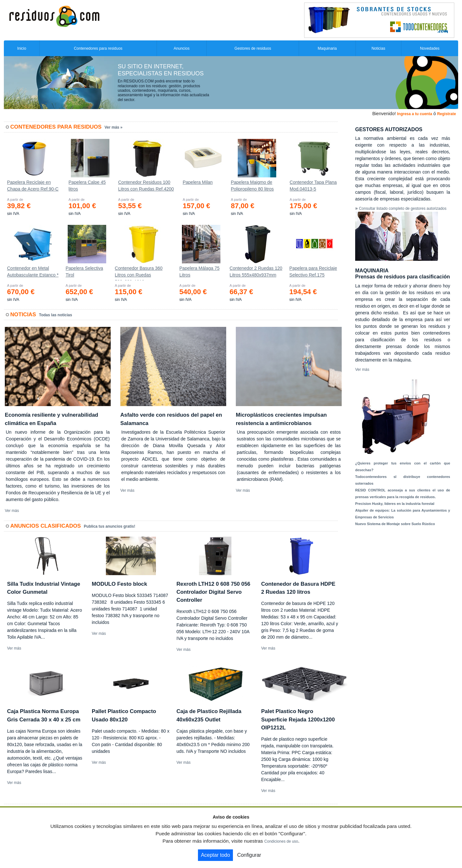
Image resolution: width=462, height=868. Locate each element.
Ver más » (114, 127)
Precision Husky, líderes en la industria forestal (395, 504)
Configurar (249, 855)
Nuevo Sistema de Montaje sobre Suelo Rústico (395, 524)
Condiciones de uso (281, 841)
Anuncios (181, 48)
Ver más (12, 511)
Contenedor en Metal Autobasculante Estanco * (33, 272)
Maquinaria (327, 48)
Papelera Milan (197, 182)
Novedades (430, 48)
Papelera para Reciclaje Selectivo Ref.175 (313, 272)
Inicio (22, 48)
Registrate (446, 114)
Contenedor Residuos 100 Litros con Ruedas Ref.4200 (146, 186)
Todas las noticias (56, 315)
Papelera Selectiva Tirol (84, 272)
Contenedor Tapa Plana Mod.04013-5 (313, 186)
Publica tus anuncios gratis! (109, 526)
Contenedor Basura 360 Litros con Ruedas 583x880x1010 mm (139, 273)
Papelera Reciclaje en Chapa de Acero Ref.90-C (33, 186)
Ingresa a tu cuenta (414, 114)
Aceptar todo (215, 855)
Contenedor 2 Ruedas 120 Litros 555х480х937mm (256, 272)
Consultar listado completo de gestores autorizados (403, 208)
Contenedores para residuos (98, 48)
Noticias (378, 48)
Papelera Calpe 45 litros (87, 186)
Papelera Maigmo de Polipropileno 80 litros (252, 186)
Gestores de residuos (253, 48)
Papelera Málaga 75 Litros (199, 272)
